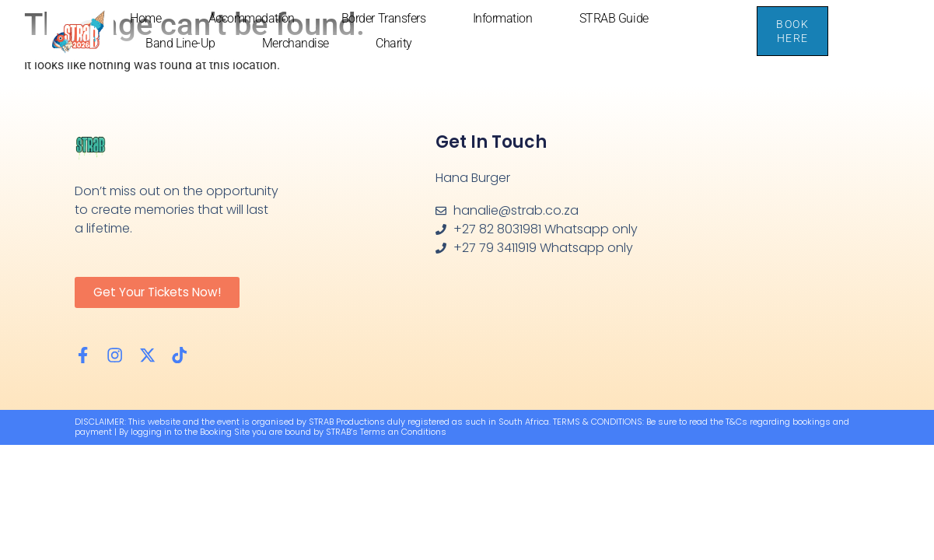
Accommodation (252, 18)
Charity (394, 43)
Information (503, 18)
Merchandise (296, 43)
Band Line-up (180, 43)
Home (145, 18)
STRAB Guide (614, 18)
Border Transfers (384, 18)
